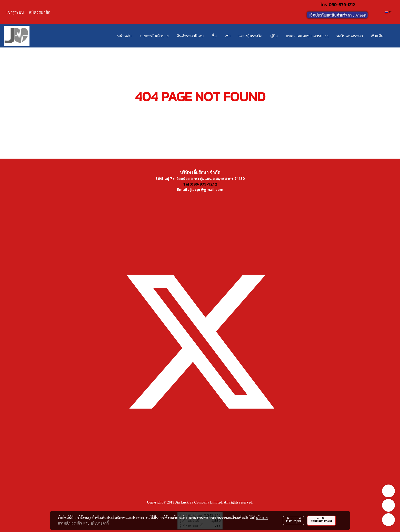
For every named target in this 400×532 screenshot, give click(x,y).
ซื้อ (214, 36)
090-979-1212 (342, 5)
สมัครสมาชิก (40, 12)
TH (389, 12)
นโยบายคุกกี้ (100, 523)
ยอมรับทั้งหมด (321, 520)
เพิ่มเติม (377, 36)
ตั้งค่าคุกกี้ (293, 520)
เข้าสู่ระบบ (15, 12)
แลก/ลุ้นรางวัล (250, 36)
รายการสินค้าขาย (154, 36)
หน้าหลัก (124, 36)
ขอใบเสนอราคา (350, 36)
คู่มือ (274, 36)
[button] (392, 36)
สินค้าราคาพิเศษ (190, 36)
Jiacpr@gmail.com (207, 190)
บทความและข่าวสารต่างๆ (307, 36)
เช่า (228, 36)
